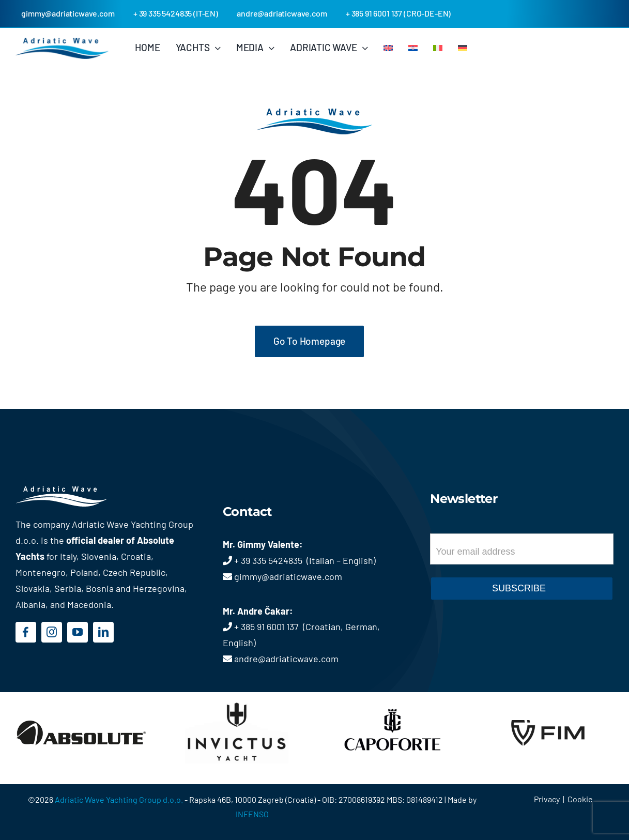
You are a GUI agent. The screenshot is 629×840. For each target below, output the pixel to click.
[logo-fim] (548, 698)
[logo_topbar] (62, 42)
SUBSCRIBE (519, 588)
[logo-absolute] (81, 699)
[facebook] (26, 632)
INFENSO (252, 814)
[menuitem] (388, 48)
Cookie (580, 799)
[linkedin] (103, 632)
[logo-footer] (76, 491)
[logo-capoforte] (392, 699)
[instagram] (52, 632)
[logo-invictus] (237, 699)
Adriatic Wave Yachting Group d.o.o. (120, 799)
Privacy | (551, 799)
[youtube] (78, 632)
